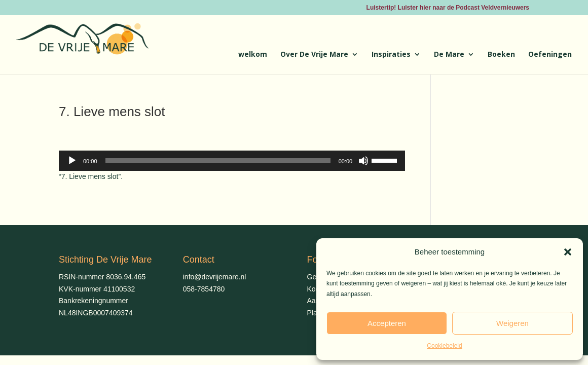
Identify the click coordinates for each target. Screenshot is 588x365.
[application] (232, 161)
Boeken (501, 55)
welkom (253, 55)
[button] (568, 252)
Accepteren (387, 323)
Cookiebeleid (444, 346)
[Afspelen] (72, 161)
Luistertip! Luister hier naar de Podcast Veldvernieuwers (448, 8)
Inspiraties (391, 55)
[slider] (218, 161)
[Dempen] (363, 161)
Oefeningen (550, 55)
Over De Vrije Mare (314, 55)
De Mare (449, 55)
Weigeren (512, 323)
